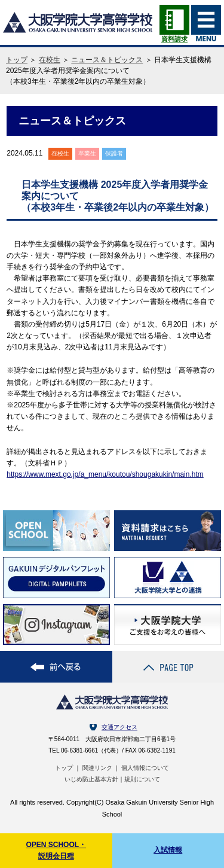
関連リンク (97, 768)
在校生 (50, 60)
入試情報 (168, 850)
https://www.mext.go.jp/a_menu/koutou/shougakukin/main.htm (105, 474)
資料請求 (174, 35)
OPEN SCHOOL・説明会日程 (56, 850)
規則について (142, 779)
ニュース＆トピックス (107, 60)
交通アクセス (119, 727)
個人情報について (145, 768)
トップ (17, 60)
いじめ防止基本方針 (91, 779)
